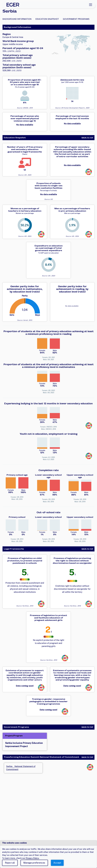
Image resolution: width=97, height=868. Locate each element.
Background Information (17, 19)
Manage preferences (34, 863)
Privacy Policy (32, 858)
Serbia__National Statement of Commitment (21, 768)
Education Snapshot (47, 19)
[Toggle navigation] (91, 5)
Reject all (10, 863)
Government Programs (76, 19)
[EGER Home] (13, 5)
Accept (57, 863)
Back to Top (87, 138)
